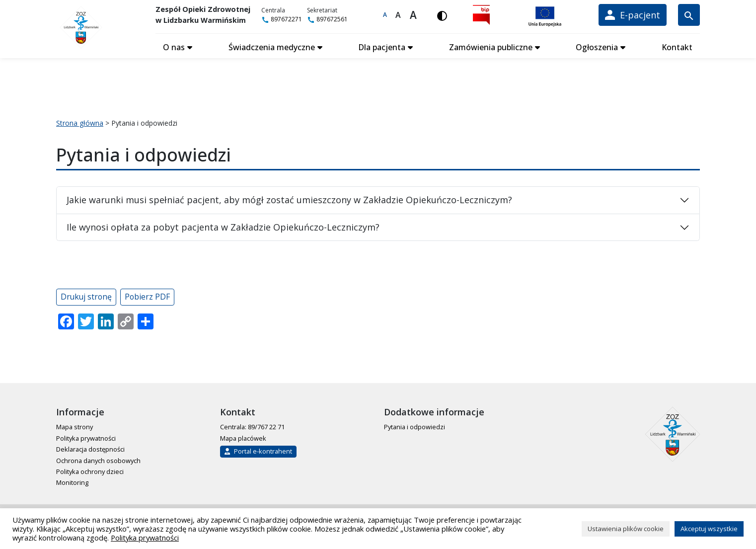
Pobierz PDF (147, 296)
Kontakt (677, 46)
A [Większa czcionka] (399, 15)
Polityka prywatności (86, 437)
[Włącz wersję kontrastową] (443, 15)
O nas (174, 46)
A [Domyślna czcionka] (385, 15)
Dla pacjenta (382, 46)
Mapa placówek (243, 437)
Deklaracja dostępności (90, 448)
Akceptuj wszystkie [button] (709, 529)
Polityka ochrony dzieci (90, 471)
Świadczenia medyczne (272, 46)
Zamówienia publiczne (491, 46)
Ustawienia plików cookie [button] (626, 529)
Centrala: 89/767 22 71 (252, 426)
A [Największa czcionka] (414, 15)
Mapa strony (75, 426)
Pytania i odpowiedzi (415, 426)
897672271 (283, 19)
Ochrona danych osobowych (98, 460)
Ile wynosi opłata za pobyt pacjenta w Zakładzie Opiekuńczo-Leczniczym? (223, 226)
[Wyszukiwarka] (689, 15)
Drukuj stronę (86, 296)
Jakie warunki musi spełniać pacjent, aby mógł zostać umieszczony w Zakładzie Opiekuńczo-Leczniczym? (289, 199)
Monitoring (72, 481)
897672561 (328, 19)
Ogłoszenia (597, 46)
